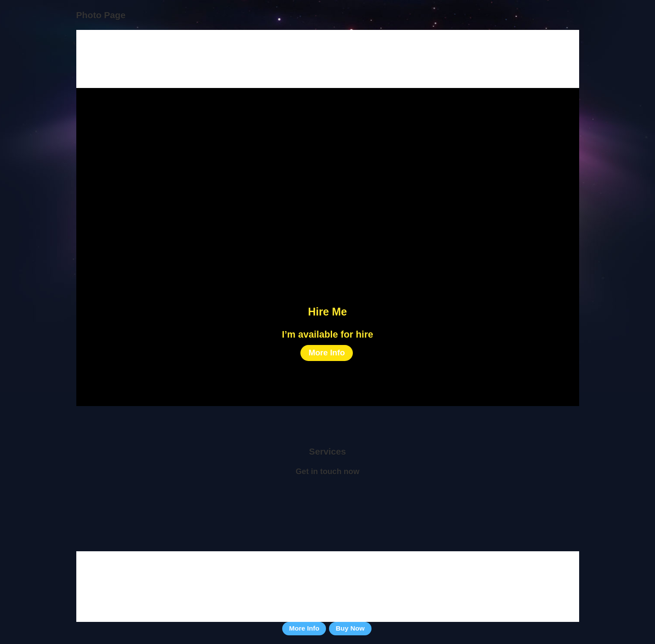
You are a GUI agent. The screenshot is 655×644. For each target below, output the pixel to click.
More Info (327, 353)
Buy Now (350, 628)
